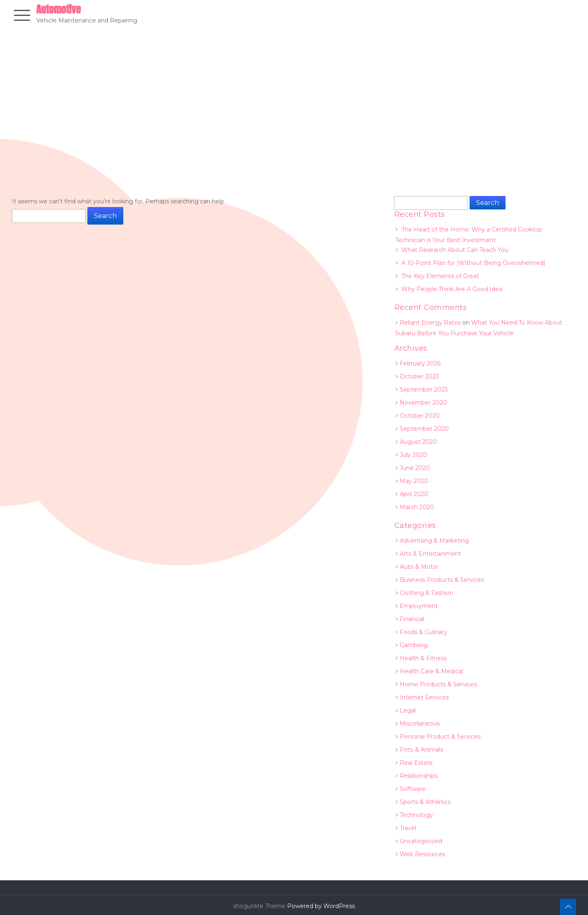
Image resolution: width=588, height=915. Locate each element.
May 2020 (414, 481)
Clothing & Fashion (427, 593)
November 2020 (423, 403)
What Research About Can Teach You (455, 250)
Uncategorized (421, 841)
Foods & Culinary (423, 632)
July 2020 (413, 455)
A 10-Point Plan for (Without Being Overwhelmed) (473, 263)
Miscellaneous (420, 724)
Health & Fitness (423, 658)
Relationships (419, 776)
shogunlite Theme (260, 906)
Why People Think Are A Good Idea (452, 289)
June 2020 (415, 468)
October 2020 (420, 416)
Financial (412, 619)
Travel (408, 828)
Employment (419, 606)
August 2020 (418, 442)
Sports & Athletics (425, 802)
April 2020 (414, 494)
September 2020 (424, 429)
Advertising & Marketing (434, 541)
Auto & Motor (419, 567)
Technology (416, 815)
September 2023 (424, 390)
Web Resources (422, 854)
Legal (408, 710)
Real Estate (416, 763)
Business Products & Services (442, 580)
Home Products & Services (438, 684)
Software (413, 789)
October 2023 (419, 376)
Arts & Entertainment (430, 554)
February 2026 (420, 363)
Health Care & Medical (431, 671)
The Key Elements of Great (440, 276)
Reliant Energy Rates (430, 323)
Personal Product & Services (440, 737)
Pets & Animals (421, 750)
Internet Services (424, 697)
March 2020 (417, 507)
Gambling (414, 645)
